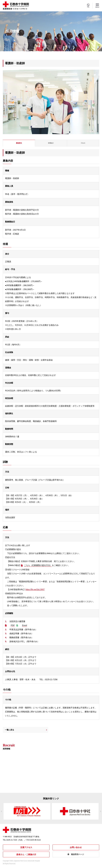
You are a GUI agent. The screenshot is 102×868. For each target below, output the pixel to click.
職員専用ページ (78, 854)
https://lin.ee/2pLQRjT (35, 589)
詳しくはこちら (11, 780)
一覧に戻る (9, 730)
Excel (25, 625)
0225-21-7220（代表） (15, 840)
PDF (13, 625)
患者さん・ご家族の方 (26, 854)
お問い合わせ (76, 847)
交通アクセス (26, 847)
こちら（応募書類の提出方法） (38, 565)
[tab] (19, 143)
